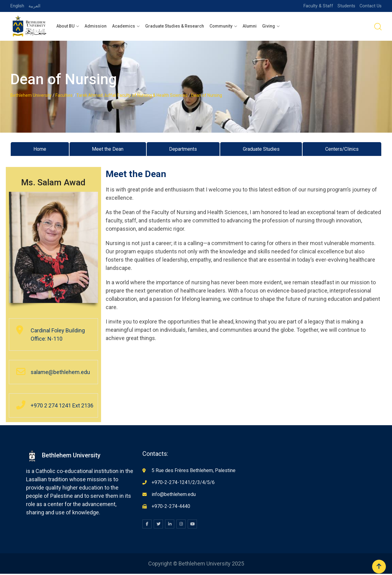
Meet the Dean (106, 150)
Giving (269, 26)
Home (39, 150)
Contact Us (370, 6)
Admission (96, 26)
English (17, 6)
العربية (35, 6)
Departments (181, 150)
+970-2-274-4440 (171, 507)
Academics (124, 26)
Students (346, 6)
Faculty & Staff (317, 6)
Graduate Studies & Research (175, 26)
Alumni (250, 26)
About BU (65, 26)
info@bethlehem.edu (174, 496)
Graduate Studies (260, 150)
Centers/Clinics (342, 150)
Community (221, 26)
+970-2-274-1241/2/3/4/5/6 (183, 484)
